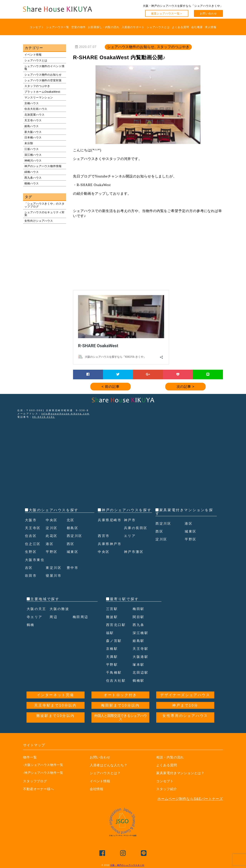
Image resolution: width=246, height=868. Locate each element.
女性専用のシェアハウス (185, 716)
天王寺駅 (141, 649)
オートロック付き (120, 695)
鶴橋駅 (139, 681)
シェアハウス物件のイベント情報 (44, 67)
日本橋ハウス (33, 137)
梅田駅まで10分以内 (120, 705)
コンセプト (37, 27)
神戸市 (130, 528)
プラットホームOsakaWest (42, 92)
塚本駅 (139, 665)
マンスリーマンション (39, 97)
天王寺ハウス (33, 120)
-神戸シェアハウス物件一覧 (43, 773)
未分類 (29, 143)
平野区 (52, 552)
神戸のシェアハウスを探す (127, 510)
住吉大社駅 (116, 681)
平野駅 (112, 665)
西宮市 (104, 544)
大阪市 (31, 520)
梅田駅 (139, 609)
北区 (71, 520)
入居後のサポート (133, 27)
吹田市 (31, 576)
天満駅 (112, 657)
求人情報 (211, 27)
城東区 (73, 552)
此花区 (52, 536)
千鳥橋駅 (114, 672)
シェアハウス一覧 (58, 27)
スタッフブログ (36, 781)
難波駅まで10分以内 (56, 716)
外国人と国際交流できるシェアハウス (121, 717)
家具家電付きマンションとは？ (182, 773)
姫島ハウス (32, 126)
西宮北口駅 (116, 625)
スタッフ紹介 (167, 789)
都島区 (73, 528)
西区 (71, 544)
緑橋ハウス (32, 172)
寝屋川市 (54, 576)
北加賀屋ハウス (34, 115)
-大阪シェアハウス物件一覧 (43, 765)
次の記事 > (186, 387)
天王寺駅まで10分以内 (56, 705)
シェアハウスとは (158, 27)
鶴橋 (31, 625)
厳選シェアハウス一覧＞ (167, 13)
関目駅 (139, 617)
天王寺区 (33, 528)
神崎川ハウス (33, 161)
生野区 (31, 552)
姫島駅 (139, 641)
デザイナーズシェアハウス (185, 695)
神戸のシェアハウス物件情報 (43, 166)
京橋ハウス (32, 103)
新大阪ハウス (33, 132)
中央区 (52, 520)
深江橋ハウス (33, 155)
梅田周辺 (81, 617)
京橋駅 (112, 649)
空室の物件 (79, 27)
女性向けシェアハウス (39, 221)
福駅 (110, 633)
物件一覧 (30, 757)
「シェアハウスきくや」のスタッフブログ (44, 205)
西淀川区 (75, 536)
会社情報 (97, 789)
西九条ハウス (33, 178)
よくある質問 (180, 27)
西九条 (139, 625)
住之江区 (33, 544)
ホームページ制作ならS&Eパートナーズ (190, 799)
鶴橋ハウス (32, 183)
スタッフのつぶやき (37, 86)
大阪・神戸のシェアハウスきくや (127, 865)
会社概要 (197, 27)
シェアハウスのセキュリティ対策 (44, 214)
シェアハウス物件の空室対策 (43, 80)
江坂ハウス (32, 149)
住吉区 (31, 536)
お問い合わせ (208, 13)
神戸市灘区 (134, 560)
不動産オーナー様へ (39, 789)
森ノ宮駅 (114, 641)
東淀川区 (54, 568)
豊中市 (73, 568)
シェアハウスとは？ (106, 773)
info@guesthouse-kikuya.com (65, 414)
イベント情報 (33, 55)
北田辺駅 (141, 672)
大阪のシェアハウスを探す (54, 510)
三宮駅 (112, 609)
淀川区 (52, 528)
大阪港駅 (141, 657)
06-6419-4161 (44, 417)
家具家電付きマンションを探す (184, 512)
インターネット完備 (56, 695)
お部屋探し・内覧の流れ (104, 27)
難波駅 (112, 617)
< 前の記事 (111, 387)
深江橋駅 (141, 633)
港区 (50, 544)
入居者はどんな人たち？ (110, 765)
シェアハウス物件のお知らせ (43, 75)
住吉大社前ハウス (36, 109)
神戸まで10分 (185, 705)
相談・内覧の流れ (171, 757)
